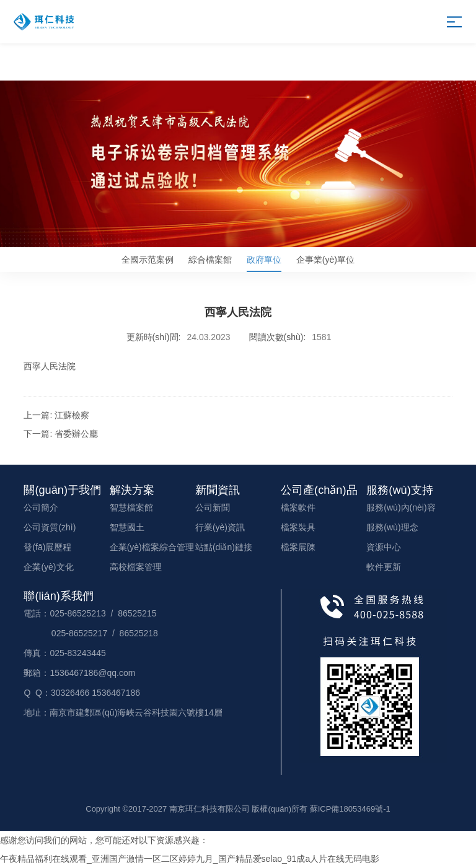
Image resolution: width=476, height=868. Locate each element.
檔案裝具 (298, 527)
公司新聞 (213, 507)
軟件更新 (384, 567)
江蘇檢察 (72, 415)
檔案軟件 (298, 507)
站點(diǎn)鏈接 (224, 547)
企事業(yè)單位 (325, 260)
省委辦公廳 (76, 434)
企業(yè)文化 (48, 567)
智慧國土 (127, 527)
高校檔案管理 (136, 567)
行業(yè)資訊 (220, 527)
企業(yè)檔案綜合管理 (152, 547)
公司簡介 (41, 507)
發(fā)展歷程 (47, 547)
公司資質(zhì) (50, 527)
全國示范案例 (148, 260)
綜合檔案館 (210, 260)
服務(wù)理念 (392, 527)
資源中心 (384, 547)
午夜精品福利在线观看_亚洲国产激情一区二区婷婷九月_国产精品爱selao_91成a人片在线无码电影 (190, 859)
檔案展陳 (298, 547)
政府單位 (264, 263)
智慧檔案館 (131, 507)
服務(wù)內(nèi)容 (401, 507)
